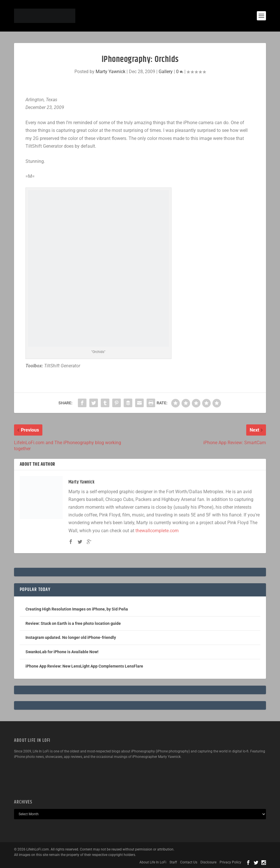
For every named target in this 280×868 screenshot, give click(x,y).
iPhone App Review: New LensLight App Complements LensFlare (84, 666)
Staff (173, 862)
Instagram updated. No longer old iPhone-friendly (71, 637)
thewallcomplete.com (157, 531)
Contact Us (189, 862)
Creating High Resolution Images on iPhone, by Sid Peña (77, 609)
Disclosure (208, 862)
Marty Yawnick (111, 72)
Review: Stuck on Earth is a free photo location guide (73, 623)
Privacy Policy (230, 862)
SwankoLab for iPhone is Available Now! (62, 652)
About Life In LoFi (153, 862)
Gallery (166, 72)
